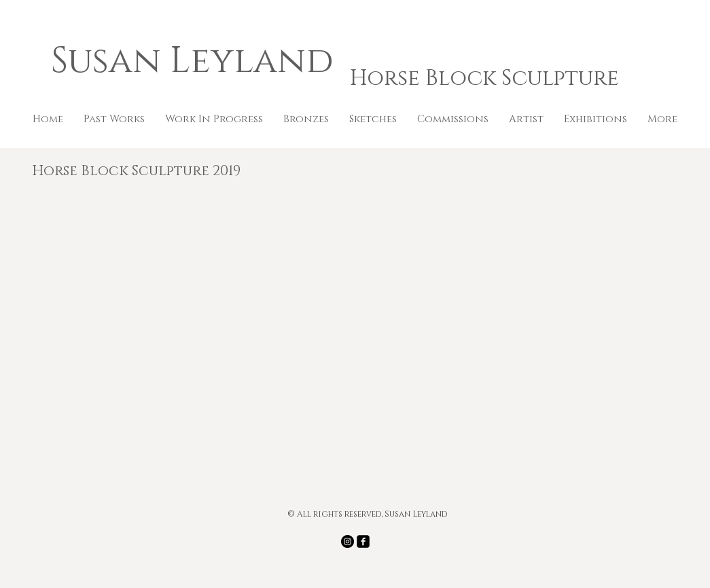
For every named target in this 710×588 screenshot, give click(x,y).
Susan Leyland (197, 61)
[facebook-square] (363, 541)
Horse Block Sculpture (484, 78)
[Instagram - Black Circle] (348, 541)
